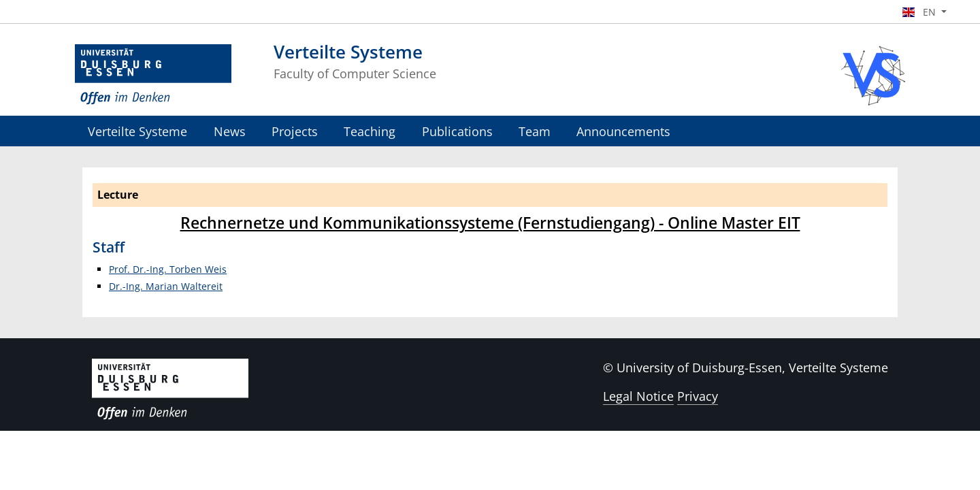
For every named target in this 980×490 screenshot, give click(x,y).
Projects (295, 131)
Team (535, 131)
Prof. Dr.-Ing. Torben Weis (168, 269)
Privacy (698, 396)
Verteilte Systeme (137, 131)
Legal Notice (638, 396)
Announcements (623, 131)
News (230, 131)
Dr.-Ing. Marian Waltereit (166, 286)
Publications (457, 131)
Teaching (370, 131)
